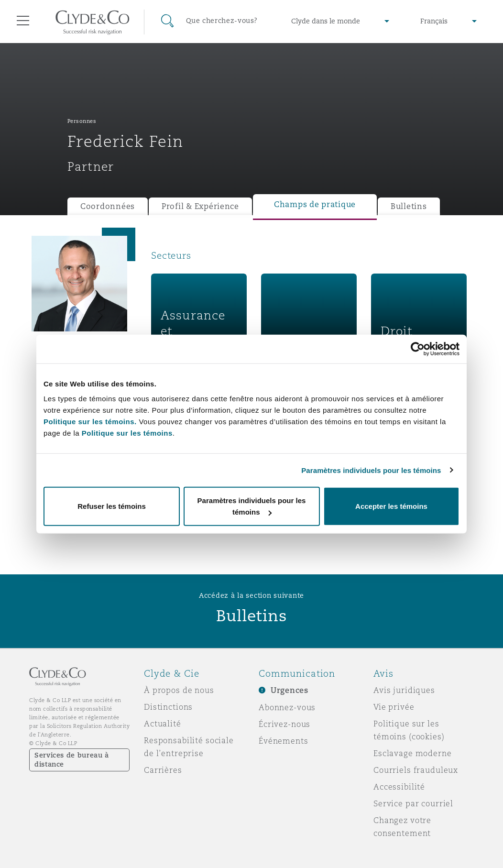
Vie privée (394, 707)
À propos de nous (179, 690)
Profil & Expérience (200, 206)
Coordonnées (108, 206)
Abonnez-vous (287, 707)
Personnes (82, 121)
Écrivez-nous (284, 724)
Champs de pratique (315, 204)
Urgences (290, 690)
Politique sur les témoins (127, 433)
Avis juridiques (404, 690)
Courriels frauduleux (416, 770)
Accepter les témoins (391, 506)
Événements (284, 741)
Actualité (163, 724)
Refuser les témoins (112, 506)
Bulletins (409, 206)
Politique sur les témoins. (90, 422)
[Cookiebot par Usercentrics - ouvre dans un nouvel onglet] (418, 349)
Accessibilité (399, 787)
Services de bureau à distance (72, 760)
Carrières (163, 770)
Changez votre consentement (402, 827)
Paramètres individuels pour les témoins (371, 470)
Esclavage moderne (413, 753)
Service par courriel (413, 803)
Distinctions (168, 707)
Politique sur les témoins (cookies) (409, 730)
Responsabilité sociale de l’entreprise (189, 747)
